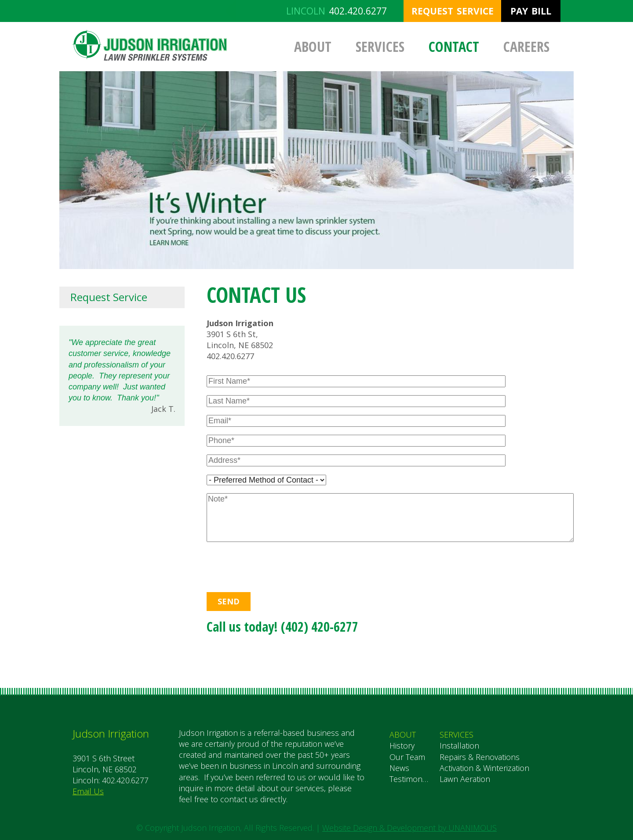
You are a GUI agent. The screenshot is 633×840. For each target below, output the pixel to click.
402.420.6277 (358, 11)
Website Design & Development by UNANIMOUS (409, 828)
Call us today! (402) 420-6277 (282, 627)
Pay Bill (531, 11)
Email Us (88, 791)
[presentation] (264, 565)
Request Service (453, 11)
